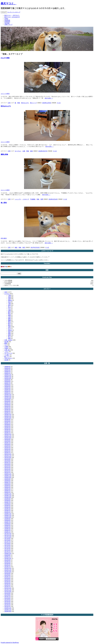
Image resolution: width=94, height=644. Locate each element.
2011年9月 (7, 593)
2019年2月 (7, 510)
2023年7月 (7, 423)
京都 (9, 297)
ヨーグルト (18, 151)
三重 (9, 295)
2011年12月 (8, 588)
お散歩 (6, 348)
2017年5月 (7, 545)
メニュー (4, 12)
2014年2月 (7, 562)
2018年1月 (7, 532)
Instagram (7, 22)
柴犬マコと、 (9, 3)
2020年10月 (8, 477)
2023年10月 (8, 418)
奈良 (9, 305)
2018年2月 (7, 530)
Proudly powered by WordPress (10, 643)
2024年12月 (8, 395)
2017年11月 (8, 535)
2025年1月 (7, 393)
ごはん (6, 352)
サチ (6, 345)
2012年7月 (7, 577)
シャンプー (18, 199)
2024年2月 (7, 411)
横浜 (9, 325)
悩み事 (6, 342)
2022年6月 (7, 444)
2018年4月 (7, 527)
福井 (9, 332)
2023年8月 (7, 421)
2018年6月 (7, 524)
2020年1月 (7, 492)
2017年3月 (7, 548)
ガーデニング (8, 353)
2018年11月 (8, 515)
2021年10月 (8, 457)
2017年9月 (7, 539)
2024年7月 (7, 403)
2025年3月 (7, 390)
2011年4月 (7, 601)
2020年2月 (7, 491)
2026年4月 (7, 368)
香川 (9, 337)
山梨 (9, 310)
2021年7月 (7, 462)
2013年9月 (7, 563)
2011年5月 (7, 600)
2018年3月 (7, 529)
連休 (31, 151)
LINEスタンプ (8, 25)
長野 (9, 333)
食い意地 (4, 203)
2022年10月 (8, 438)
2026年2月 (7, 371)
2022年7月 (7, 443)
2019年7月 (7, 502)
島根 (9, 315)
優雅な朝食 (4, 154)
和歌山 (10, 300)
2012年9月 (7, 573)
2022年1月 (7, 453)
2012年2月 (7, 585)
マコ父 (59, 103)
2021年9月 (7, 459)
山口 (9, 309)
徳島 (9, 319)
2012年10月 (8, 572)
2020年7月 (7, 482)
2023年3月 (7, 429)
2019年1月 (7, 512)
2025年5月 (7, 386)
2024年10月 (8, 398)
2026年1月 (7, 373)
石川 (9, 328)
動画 (6, 343)
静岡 (9, 335)
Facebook (7, 20)
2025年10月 (8, 378)
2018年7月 (7, 522)
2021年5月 (7, 466)
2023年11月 (8, 416)
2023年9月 (7, 419)
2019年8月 (7, 501)
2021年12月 (8, 454)
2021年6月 (7, 464)
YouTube (7, 23)
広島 (9, 317)
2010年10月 (8, 611)
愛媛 (9, 320)
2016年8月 (7, 555)
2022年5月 (7, 446)
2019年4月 (7, 507)
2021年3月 (7, 469)
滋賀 (9, 327)
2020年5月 (7, 486)
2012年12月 (8, 568)
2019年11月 (8, 496)
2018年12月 (8, 514)
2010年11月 (8, 610)
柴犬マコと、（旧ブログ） (12, 15)
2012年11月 (8, 570)
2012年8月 (7, 575)
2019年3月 (7, 509)
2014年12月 (8, 558)
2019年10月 (8, 497)
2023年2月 (7, 431)
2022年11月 (8, 436)
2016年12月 (8, 553)
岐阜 (9, 312)
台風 (24, 151)
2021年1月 (7, 472)
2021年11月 (8, 456)
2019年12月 (8, 494)
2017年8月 (7, 540)
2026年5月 (7, 366)
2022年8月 (7, 441)
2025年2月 (7, 391)
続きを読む (49, 98)
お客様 (6, 347)
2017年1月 (7, 552)
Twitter (6, 19)
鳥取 (9, 338)
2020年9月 (7, 479)
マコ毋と (7, 355)
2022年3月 (7, 449)
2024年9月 (7, 400)
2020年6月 (7, 484)
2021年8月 (7, 461)
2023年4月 (7, 428)
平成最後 (33, 199)
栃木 (9, 323)
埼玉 (9, 302)
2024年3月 (7, 410)
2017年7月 (7, 542)
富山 (9, 307)
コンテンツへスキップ (14, 12)
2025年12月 (8, 375)
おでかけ (7, 294)
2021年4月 (7, 467)
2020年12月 (8, 474)
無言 (24, 247)
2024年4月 (7, 408)
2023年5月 (7, 426)
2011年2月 (7, 605)
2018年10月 (8, 517)
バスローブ (26, 199)
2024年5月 (7, 406)
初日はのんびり (6, 106)
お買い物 (7, 350)
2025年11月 (8, 376)
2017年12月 (8, 534)
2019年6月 (7, 504)
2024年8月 (7, 401)
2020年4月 (7, 487)
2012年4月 (7, 582)
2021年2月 (7, 471)
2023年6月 (7, 424)
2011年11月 (8, 590)
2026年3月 (7, 370)
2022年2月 (7, 451)
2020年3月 (7, 489)
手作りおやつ (8, 358)
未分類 (6, 360)
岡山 (9, 314)
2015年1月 (7, 557)
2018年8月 (7, 520)
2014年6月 (7, 560)
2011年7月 (7, 596)
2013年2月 (7, 565)
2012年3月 (7, 583)
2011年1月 (7, 606)
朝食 (19, 103)
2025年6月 (7, 385)
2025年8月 (7, 381)
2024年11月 (8, 396)
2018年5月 (7, 525)
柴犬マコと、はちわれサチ (12, 17)
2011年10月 (8, 592)
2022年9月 (7, 439)
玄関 (42, 199)
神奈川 (10, 330)
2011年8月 (7, 595)
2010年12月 (8, 608)
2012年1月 (7, 587)
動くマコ (7, 357)
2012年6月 (7, 578)
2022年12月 (8, 434)
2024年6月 (7, 405)
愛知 (9, 322)
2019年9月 (7, 499)
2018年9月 (7, 519)
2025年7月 (7, 383)
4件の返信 (4, 238)
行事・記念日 (8, 340)
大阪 (9, 304)
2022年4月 (7, 448)
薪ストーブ (33, 103)
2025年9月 (7, 380)
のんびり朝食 (5, 58)
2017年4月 (7, 547)
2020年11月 (8, 476)
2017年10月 (8, 537)
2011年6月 (7, 598)
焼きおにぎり (25, 103)
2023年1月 (7, 433)
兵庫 (9, 299)
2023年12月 (8, 414)
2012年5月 (7, 580)
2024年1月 (7, 413)
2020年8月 (7, 481)
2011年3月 (7, 603)
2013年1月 (7, 567)
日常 (9, 103)
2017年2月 (7, 550)
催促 (16, 247)
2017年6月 (7, 544)
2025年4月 (7, 388)
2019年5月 (7, 505)
